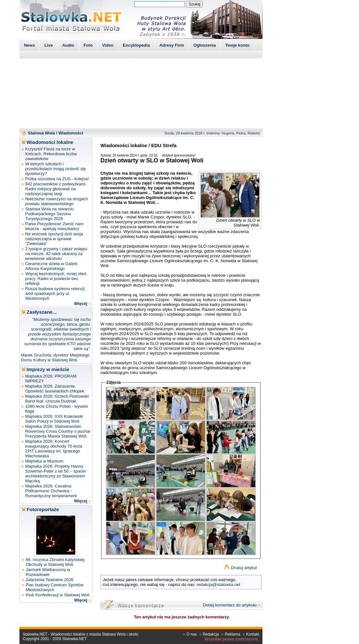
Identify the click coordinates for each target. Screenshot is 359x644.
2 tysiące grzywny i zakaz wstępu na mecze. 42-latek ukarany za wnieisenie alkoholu (56, 254)
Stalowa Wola (41, 133)
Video (108, 45)
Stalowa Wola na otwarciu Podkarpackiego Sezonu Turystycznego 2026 (49, 214)
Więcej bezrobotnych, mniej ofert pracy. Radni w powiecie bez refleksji (56, 279)
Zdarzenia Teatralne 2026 (49, 580)
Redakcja (211, 634)
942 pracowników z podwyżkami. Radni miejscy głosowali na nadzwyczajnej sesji (56, 189)
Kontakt (253, 634)
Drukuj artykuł (244, 568)
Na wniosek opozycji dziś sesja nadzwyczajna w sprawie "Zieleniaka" (54, 239)
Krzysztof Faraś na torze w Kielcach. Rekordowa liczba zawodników (51, 154)
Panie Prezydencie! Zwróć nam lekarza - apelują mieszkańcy (54, 226)
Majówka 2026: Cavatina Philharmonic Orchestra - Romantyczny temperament (51, 491)
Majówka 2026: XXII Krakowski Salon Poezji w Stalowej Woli (54, 419)
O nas (192, 634)
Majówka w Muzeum (44, 461)
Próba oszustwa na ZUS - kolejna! (57, 179)
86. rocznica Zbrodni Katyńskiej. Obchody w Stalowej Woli (55, 562)
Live (49, 45)
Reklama (232, 634)
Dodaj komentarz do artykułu (230, 605)
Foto (88, 45)
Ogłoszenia (205, 45)
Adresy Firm (172, 45)
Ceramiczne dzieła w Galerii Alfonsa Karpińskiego (51, 266)
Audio (68, 45)
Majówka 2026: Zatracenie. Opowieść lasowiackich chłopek (55, 389)
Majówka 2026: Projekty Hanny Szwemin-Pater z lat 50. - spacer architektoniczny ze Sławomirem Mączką (56, 474)
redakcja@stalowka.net (219, 585)
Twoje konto (237, 45)
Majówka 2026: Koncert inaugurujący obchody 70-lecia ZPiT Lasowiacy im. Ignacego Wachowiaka (54, 449)
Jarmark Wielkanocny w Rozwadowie (48, 572)
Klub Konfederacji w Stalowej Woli (57, 595)
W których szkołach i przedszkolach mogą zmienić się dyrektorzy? (56, 169)
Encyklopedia (136, 45)
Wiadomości (71, 133)
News (29, 45)
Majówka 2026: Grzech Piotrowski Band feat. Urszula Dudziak (57, 399)
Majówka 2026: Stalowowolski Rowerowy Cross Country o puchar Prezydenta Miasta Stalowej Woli (58, 431)
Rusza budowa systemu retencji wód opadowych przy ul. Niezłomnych (55, 293)
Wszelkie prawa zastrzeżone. (232, 639)
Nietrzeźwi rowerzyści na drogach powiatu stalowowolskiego (57, 201)
